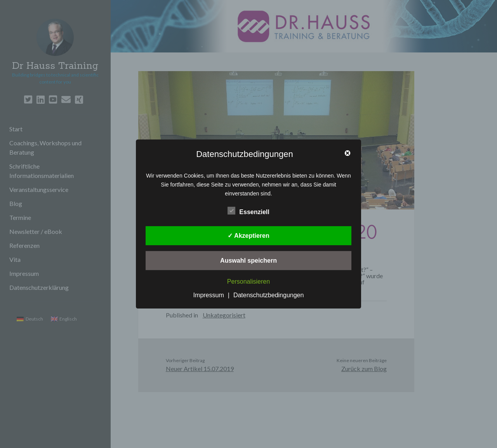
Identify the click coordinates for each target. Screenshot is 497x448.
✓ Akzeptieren (248, 236)
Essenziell (248, 211)
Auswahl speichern (248, 261)
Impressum (209, 295)
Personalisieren (248, 282)
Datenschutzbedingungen (268, 295)
